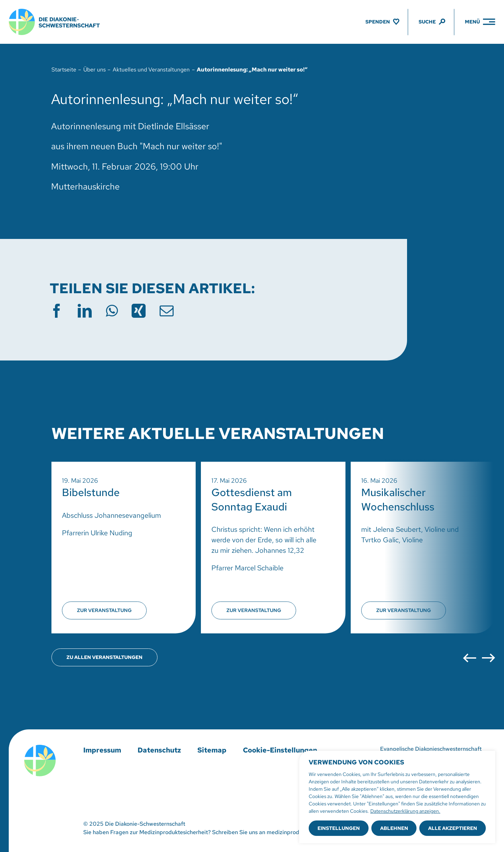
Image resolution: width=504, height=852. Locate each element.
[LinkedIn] (85, 311)
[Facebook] (57, 311)
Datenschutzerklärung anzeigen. (405, 811)
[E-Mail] (167, 311)
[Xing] (139, 311)
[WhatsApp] (112, 311)
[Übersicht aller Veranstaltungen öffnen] (104, 657)
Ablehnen (394, 828)
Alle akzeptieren (453, 828)
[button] (470, 658)
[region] (397, 797)
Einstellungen (339, 828)
